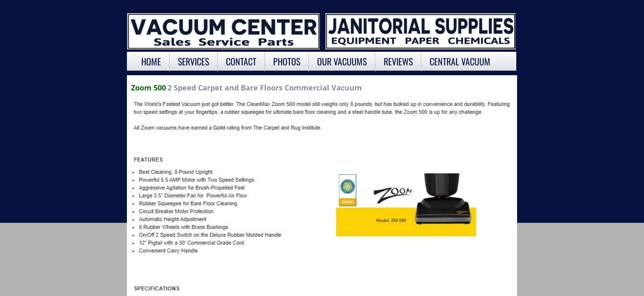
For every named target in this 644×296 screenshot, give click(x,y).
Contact (241, 61)
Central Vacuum (460, 61)
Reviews (398, 61)
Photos (287, 61)
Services (193, 61)
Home (151, 61)
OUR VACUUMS (342, 61)
